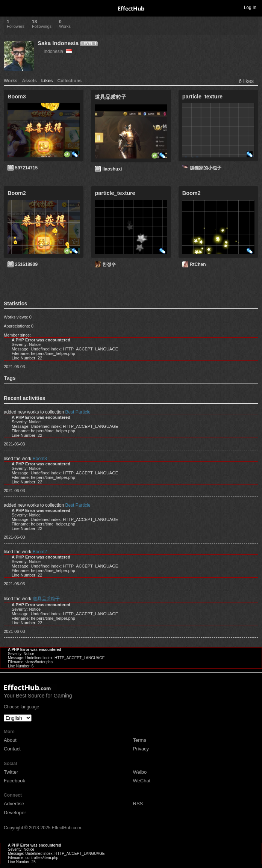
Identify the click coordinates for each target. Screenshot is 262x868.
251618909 (26, 264)
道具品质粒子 (46, 599)
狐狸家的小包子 (206, 168)
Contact (12, 749)
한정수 (109, 264)
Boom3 (40, 459)
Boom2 (40, 552)
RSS (138, 804)
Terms (140, 740)
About (10, 740)
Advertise (14, 804)
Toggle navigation (9, 7)
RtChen (198, 264)
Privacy (141, 749)
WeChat (142, 781)
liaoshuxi (112, 169)
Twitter (11, 772)
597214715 (26, 168)
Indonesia (58, 51)
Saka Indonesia (58, 43)
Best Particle (78, 412)
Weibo (140, 772)
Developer (15, 813)
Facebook (14, 781)
